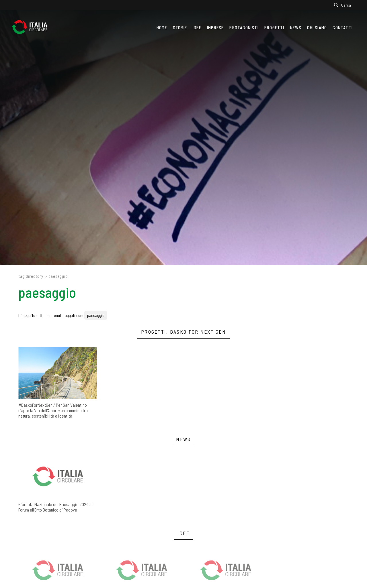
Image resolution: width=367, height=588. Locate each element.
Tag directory (31, 276)
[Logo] (32, 27)
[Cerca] (344, 5)
